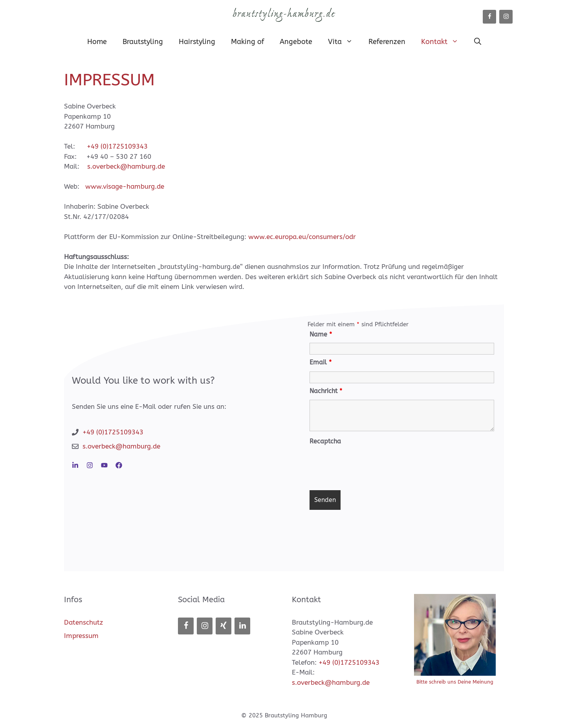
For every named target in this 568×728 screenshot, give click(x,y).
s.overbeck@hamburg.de (126, 166)
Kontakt (444, 42)
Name (321, 334)
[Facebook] (489, 17)
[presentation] (369, 465)
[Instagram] (506, 17)
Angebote (296, 42)
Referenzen (387, 42)
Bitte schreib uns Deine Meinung (455, 682)
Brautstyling (143, 42)
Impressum (81, 636)
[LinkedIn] (242, 626)
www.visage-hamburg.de (125, 186)
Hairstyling (197, 42)
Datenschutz (83, 622)
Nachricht (326, 391)
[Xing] (224, 626)
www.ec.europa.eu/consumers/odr (302, 237)
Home (97, 42)
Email (321, 362)
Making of (247, 42)
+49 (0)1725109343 (117, 146)
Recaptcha (325, 441)
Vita (344, 42)
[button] (478, 42)
